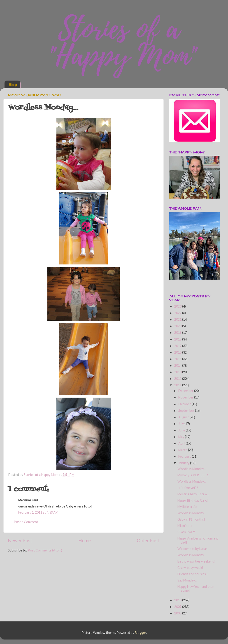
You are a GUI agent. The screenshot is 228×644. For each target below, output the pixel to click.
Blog (13, 85)
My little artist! (188, 507)
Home (85, 540)
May (182, 437)
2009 (178, 607)
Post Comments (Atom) (45, 550)
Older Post (148, 540)
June (182, 430)
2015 (178, 359)
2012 (178, 379)
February (185, 456)
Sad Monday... (187, 580)
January (184, 463)
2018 (178, 339)
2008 (178, 613)
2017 (178, 346)
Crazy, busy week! (190, 568)
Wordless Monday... (192, 469)
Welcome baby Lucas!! (194, 549)
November (186, 397)
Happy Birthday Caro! (193, 500)
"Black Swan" (186, 532)
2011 (178, 385)
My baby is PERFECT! (193, 475)
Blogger (140, 633)
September (187, 411)
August (184, 417)
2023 (178, 306)
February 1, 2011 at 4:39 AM (38, 512)
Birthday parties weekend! (196, 561)
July (181, 424)
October (185, 404)
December (186, 391)
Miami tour (185, 526)
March (183, 450)
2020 (178, 326)
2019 (178, 332)
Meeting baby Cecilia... (193, 494)
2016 (178, 352)
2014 (178, 365)
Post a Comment (26, 522)
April (182, 443)
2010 (178, 600)
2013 (178, 372)
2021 (178, 319)
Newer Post (20, 540)
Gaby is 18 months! (191, 519)
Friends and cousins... (193, 574)
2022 (178, 313)
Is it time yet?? (188, 488)
